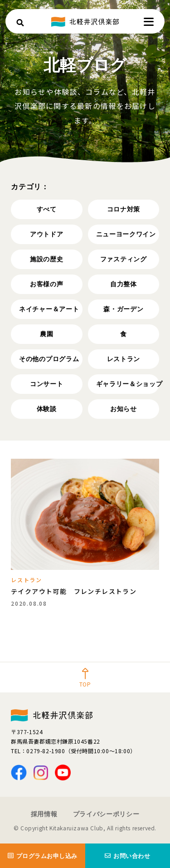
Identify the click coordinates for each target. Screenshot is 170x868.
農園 (46, 334)
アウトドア (47, 234)
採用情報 (44, 814)
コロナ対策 (124, 209)
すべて (47, 209)
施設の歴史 (47, 259)
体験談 (47, 409)
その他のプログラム (49, 359)
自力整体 (124, 284)
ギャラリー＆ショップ (128, 384)
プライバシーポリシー (106, 814)
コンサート (47, 384)
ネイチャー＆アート (49, 309)
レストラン (124, 359)
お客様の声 (47, 284)
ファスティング (124, 259)
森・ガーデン (123, 309)
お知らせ (124, 409)
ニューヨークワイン (126, 234)
